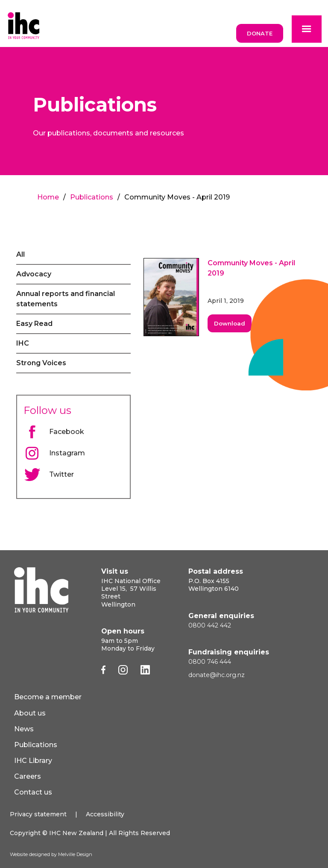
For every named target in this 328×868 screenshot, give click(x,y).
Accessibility (105, 814)
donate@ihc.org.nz (217, 675)
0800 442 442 (210, 625)
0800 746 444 (210, 662)
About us (30, 713)
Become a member (48, 697)
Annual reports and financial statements (66, 299)
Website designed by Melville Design (51, 854)
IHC (23, 343)
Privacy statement (38, 814)
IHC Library (33, 761)
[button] (307, 29)
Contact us (33, 792)
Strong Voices (41, 363)
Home (48, 197)
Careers (28, 776)
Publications (92, 197)
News (24, 729)
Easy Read (34, 324)
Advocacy (34, 274)
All (20, 254)
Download (230, 323)
